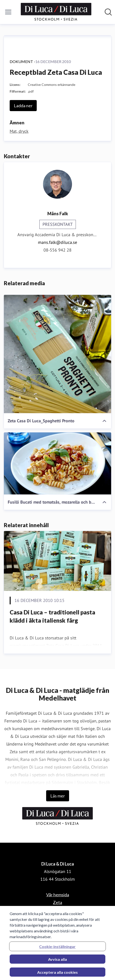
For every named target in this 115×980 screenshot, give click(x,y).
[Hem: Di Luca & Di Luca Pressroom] (56, 12)
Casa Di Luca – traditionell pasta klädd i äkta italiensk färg (52, 616)
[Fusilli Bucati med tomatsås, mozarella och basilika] (57, 463)
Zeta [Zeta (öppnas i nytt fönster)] (57, 902)
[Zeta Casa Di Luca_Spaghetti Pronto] (57, 354)
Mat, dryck (19, 131)
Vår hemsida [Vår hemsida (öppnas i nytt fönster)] (58, 895)
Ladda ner (23, 106)
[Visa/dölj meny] (8, 12)
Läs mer (58, 796)
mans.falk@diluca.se (57, 242)
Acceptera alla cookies (57, 975)
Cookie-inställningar (57, 949)
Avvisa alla (57, 962)
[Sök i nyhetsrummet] (108, 12)
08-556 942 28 (57, 250)
